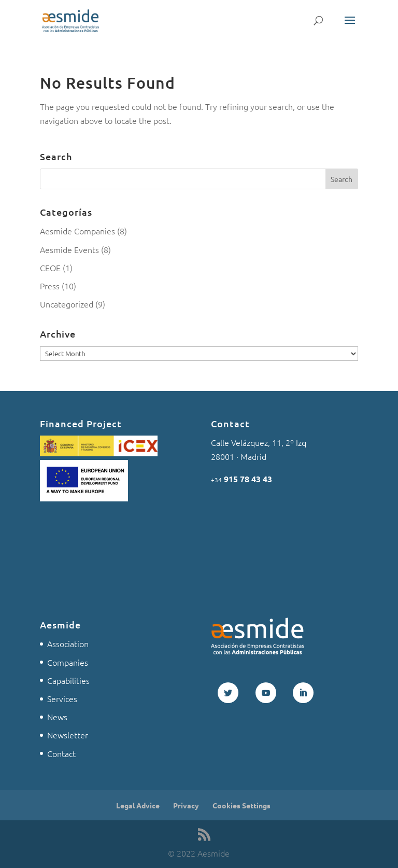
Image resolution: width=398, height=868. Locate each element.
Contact (61, 753)
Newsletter (68, 735)
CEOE (50, 268)
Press (50, 286)
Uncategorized (67, 304)
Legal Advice (138, 805)
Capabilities (68, 680)
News (57, 717)
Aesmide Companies (77, 231)
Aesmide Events (69, 249)
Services (62, 698)
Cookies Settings (241, 805)
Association (68, 643)
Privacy (186, 805)
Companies (68, 662)
